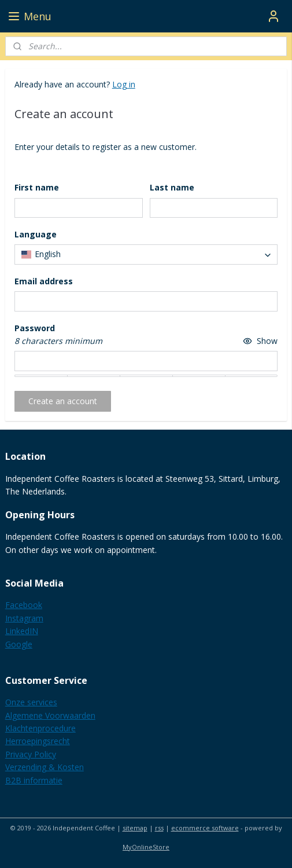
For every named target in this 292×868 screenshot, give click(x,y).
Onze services (31, 702)
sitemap (135, 828)
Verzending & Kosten (45, 767)
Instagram (24, 618)
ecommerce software (205, 828)
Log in (124, 84)
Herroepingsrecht (38, 741)
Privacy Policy (31, 754)
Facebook (24, 605)
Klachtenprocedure (40, 728)
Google (19, 644)
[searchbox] (146, 255)
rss (159, 828)
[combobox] (146, 255)
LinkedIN (22, 631)
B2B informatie (34, 780)
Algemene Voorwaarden (50, 715)
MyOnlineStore (146, 847)
